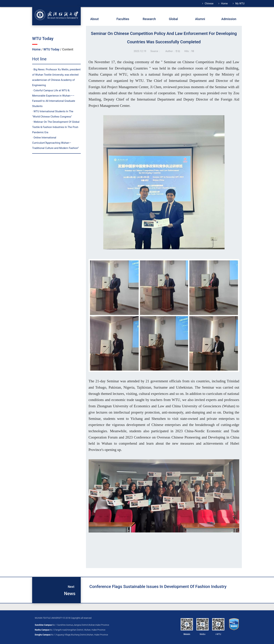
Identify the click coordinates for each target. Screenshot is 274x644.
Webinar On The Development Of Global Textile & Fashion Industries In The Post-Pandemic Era (56, 127)
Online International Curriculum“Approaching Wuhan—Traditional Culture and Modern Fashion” (55, 143)
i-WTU (218, 634)
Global (173, 19)
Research (149, 19)
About (95, 19)
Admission (229, 19)
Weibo (202, 634)
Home (224, 3)
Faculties (123, 19)
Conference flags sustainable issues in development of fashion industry (158, 587)
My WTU (240, 3)
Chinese (209, 3)
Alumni (200, 19)
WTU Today (51, 49)
